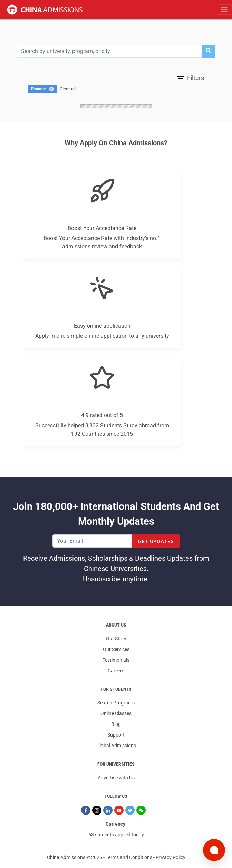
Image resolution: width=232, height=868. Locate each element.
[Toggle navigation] (224, 10)
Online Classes (116, 713)
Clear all (68, 89)
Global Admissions (116, 746)
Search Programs (116, 703)
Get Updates (156, 541)
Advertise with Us (116, 778)
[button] (209, 51)
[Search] (109, 51)
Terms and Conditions (129, 857)
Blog (116, 724)
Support (116, 735)
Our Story (116, 639)
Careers (116, 671)
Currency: (116, 824)
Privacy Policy (171, 857)
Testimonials (116, 660)
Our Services (116, 649)
